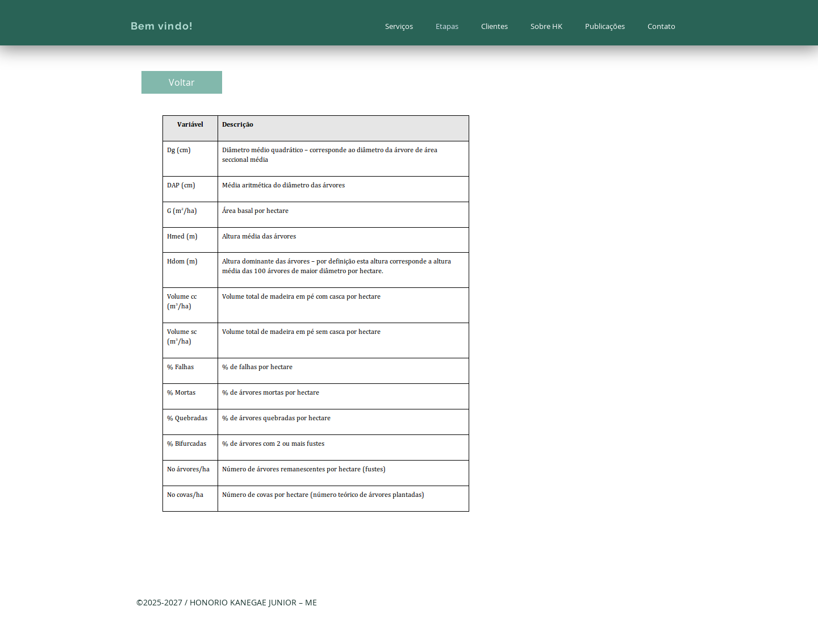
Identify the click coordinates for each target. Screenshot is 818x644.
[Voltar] (182, 82)
